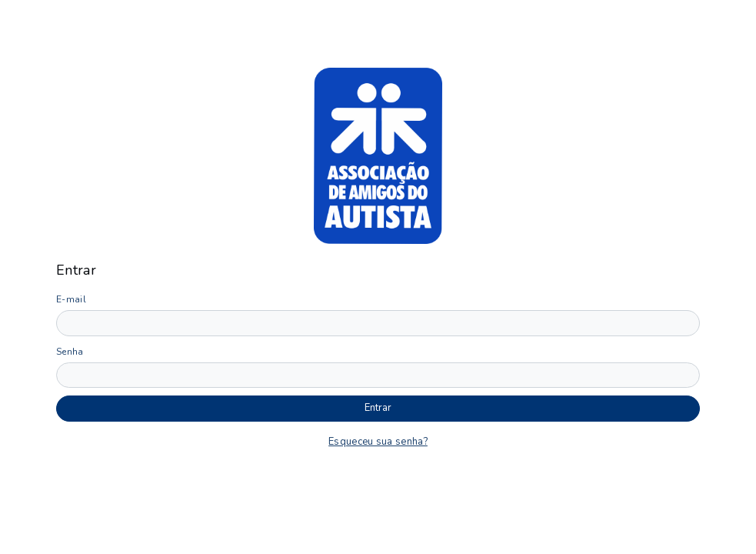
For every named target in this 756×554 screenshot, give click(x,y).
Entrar (378, 408)
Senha (70, 352)
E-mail (71, 299)
